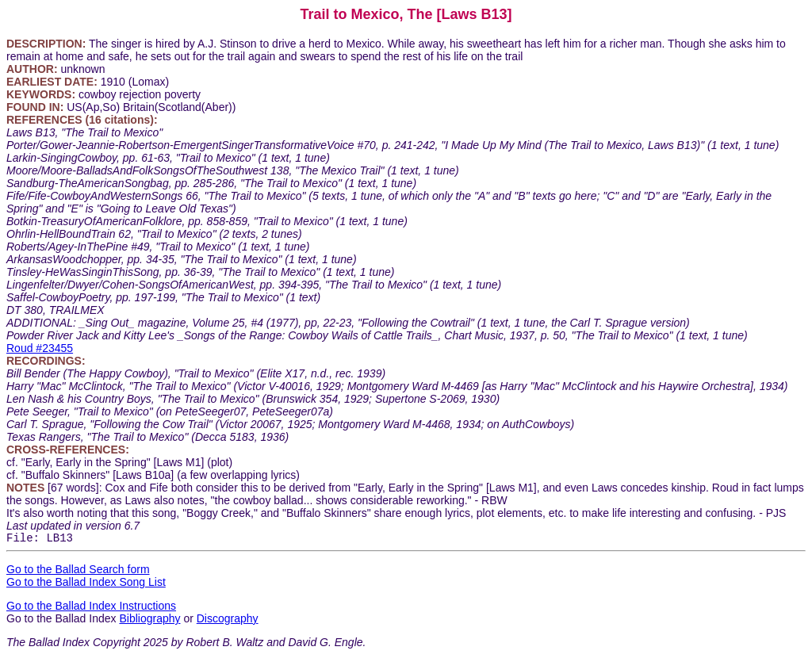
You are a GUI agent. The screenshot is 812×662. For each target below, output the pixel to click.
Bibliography (149, 621)
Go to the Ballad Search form (78, 572)
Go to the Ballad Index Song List (86, 584)
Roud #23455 (40, 348)
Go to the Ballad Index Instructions (91, 608)
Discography (228, 621)
